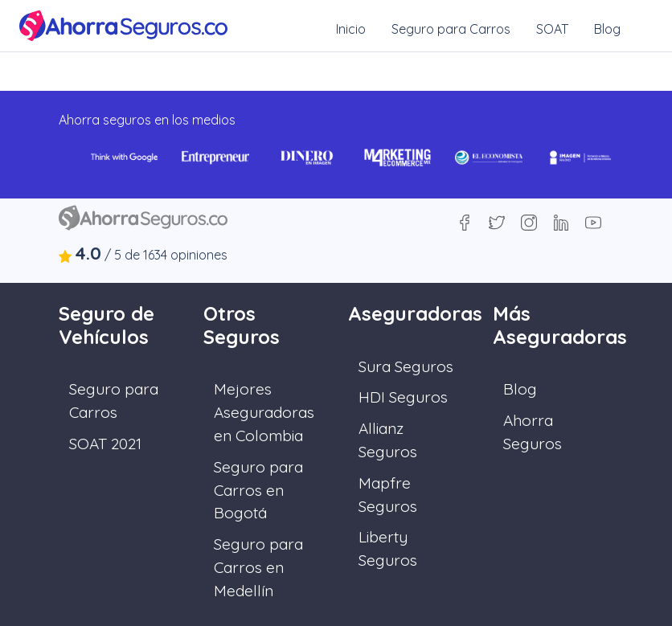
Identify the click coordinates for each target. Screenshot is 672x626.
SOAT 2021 (105, 444)
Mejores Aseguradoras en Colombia (264, 412)
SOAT (552, 29)
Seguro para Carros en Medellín (258, 567)
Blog (607, 29)
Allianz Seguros (388, 440)
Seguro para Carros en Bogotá (258, 490)
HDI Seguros (403, 397)
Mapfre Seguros (388, 495)
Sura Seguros (406, 366)
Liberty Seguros (388, 548)
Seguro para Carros (451, 29)
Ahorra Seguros (533, 432)
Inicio (351, 29)
